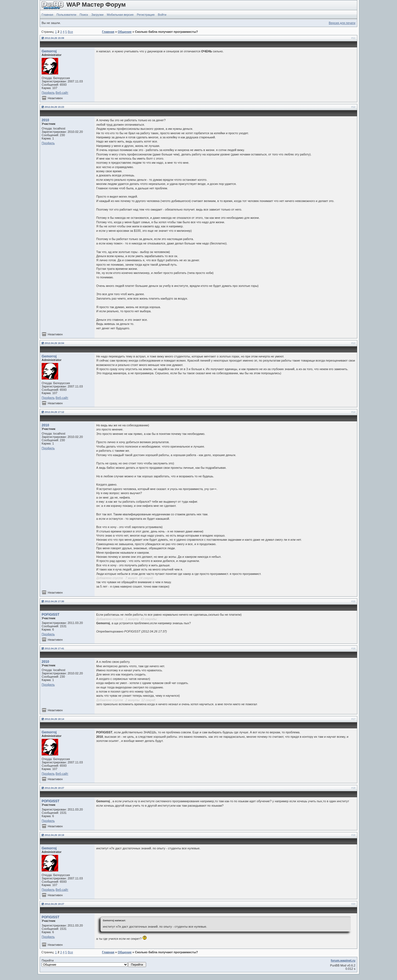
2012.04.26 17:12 (54, 412)
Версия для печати (342, 23)
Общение (125, 32)
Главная (47, 15)
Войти (162, 15)
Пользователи (66, 15)
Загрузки (97, 15)
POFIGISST (51, 615)
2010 (45, 120)
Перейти (94, 963)
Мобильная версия (120, 15)
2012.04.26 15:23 (54, 107)
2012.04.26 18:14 (54, 719)
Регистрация (146, 15)
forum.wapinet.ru (343, 960)
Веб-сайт (62, 93)
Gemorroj (49, 51)
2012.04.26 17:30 (54, 601)
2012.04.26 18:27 (54, 788)
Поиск (84, 15)
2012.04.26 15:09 (54, 38)
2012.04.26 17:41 (54, 648)
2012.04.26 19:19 (54, 835)
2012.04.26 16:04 (54, 343)
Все (70, 32)
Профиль (48, 93)
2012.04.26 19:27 (54, 904)
